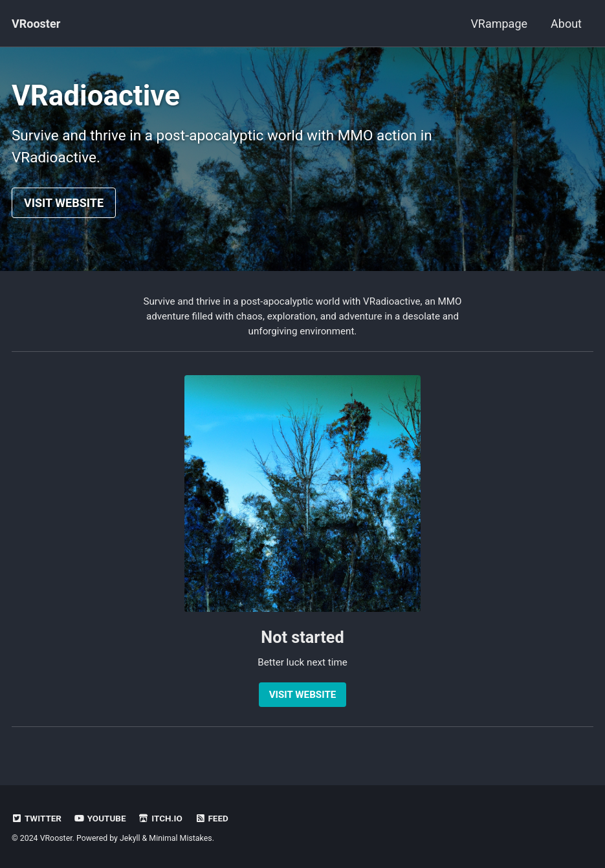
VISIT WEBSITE (64, 203)
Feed (212, 818)
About (566, 24)
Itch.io (160, 818)
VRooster (36, 24)
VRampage (499, 24)
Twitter (37, 818)
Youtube (100, 818)
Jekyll (130, 838)
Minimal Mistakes (180, 838)
